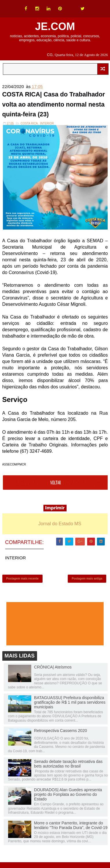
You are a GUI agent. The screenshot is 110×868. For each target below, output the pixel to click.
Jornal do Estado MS (60, 525)
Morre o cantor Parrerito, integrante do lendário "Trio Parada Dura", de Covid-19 (71, 828)
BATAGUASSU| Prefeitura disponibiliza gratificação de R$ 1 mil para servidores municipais (70, 705)
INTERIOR (47, 124)
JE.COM (55, 26)
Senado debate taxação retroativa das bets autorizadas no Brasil (68, 766)
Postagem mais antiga (87, 581)
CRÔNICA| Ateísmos (53, 670)
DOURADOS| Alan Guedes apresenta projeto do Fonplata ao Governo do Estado (68, 797)
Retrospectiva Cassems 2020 (61, 733)
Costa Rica (29, 124)
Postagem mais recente (23, 581)
